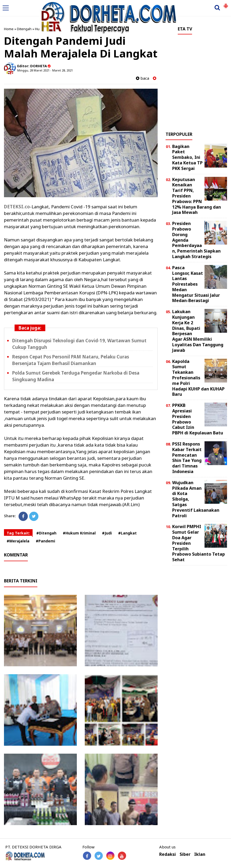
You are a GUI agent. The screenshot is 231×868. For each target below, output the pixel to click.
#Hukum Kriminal (79, 533)
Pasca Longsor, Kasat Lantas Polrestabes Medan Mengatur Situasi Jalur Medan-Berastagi (196, 284)
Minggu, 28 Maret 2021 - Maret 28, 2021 (45, 70)
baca (143, 78)
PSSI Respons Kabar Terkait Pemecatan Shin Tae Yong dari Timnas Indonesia (187, 458)
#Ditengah (46, 533)
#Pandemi (45, 541)
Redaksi (168, 854)
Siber (185, 854)
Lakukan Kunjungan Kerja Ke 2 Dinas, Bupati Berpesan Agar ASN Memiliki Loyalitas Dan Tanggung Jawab (198, 331)
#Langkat (127, 533)
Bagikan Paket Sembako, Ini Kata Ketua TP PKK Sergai (187, 157)
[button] (226, 4)
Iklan (200, 854)
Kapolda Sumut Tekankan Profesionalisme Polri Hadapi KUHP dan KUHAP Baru (198, 378)
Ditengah (24, 29)
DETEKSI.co (17, 207)
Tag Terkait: (18, 533)
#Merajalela (18, 541)
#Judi (107, 533)
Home (9, 29)
